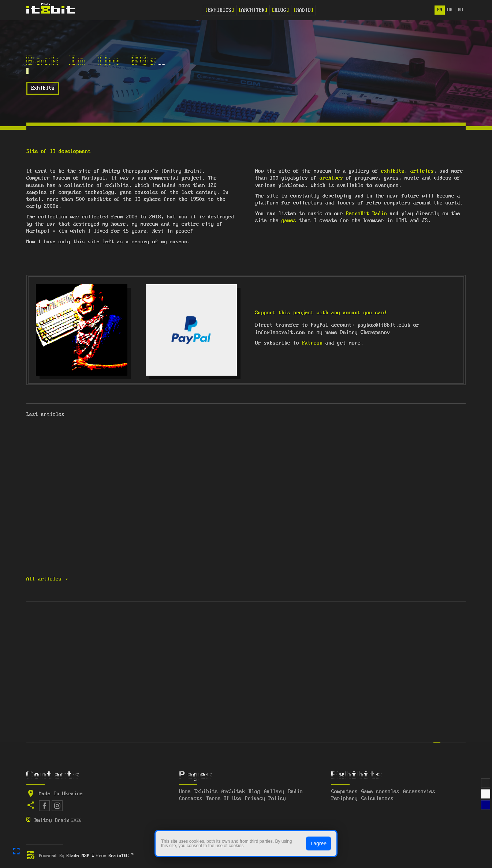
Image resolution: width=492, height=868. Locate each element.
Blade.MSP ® (80, 856)
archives (331, 178)
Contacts (191, 799)
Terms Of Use (224, 799)
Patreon (312, 343)
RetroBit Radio (366, 214)
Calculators (377, 799)
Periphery (344, 799)
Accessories (419, 792)
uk (450, 10)
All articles (47, 579)
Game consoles (380, 792)
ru (461, 10)
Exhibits (220, 10)
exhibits (393, 171)
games (289, 221)
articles (422, 171)
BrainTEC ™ (121, 856)
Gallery (274, 792)
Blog (280, 10)
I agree (318, 843)
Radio (303, 10)
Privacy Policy (265, 799)
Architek (253, 10)
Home (185, 792)
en (440, 10)
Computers (344, 792)
